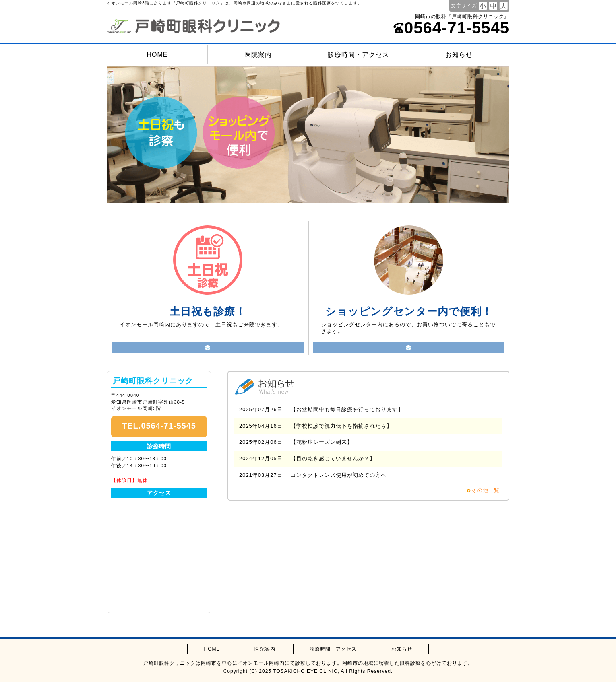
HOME (157, 55)
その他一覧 (486, 490)
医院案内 (258, 55)
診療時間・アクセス (359, 55)
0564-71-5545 (451, 28)
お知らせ (459, 55)
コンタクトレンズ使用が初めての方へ (339, 475)
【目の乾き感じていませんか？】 (333, 458)
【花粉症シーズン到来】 (322, 442)
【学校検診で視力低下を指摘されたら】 (341, 426)
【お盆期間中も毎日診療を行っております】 (347, 409)
